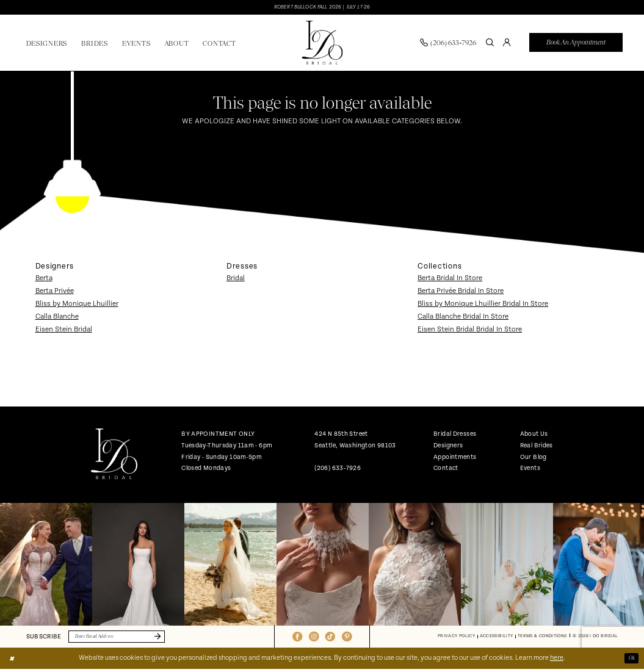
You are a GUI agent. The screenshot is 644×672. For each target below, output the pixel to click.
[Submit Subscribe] (172, 639)
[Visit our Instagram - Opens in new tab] (314, 639)
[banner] (322, 44)
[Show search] (490, 44)
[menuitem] (448, 44)
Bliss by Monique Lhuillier (77, 305)
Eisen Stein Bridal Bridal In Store (470, 331)
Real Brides (537, 446)
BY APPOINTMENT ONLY (218, 435)
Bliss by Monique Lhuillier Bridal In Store (483, 305)
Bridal (236, 280)
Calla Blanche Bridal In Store (463, 318)
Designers (448, 446)
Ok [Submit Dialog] (631, 661)
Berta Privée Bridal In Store (461, 293)
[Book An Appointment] (576, 44)
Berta (44, 280)
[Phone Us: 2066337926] (448, 44)
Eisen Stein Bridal (64, 331)
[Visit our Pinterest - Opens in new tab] (347, 639)
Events (530, 470)
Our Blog (534, 458)
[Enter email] (125, 639)
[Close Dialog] (13, 662)
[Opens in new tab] (46, 566)
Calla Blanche (57, 318)
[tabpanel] (46, 566)
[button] (507, 44)
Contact (446, 470)
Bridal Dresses (455, 435)
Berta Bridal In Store (450, 280)
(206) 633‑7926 (338, 470)
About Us (534, 435)
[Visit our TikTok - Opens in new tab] (330, 639)
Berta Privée (55, 293)
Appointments (455, 458)
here (557, 661)
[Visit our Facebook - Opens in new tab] (297, 639)
